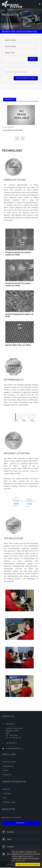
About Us (7, 790)
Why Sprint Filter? (10, 762)
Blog (5, 798)
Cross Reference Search (26, 79)
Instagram (8, 847)
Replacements (8, 767)
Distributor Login (9, 803)
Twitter (7, 840)
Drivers (6, 771)
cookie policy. (20, 861)
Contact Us (7, 775)
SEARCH (33, 59)
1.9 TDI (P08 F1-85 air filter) (13, 131)
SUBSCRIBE (21, 823)
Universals (7, 794)
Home (4, 27)
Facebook (8, 832)
